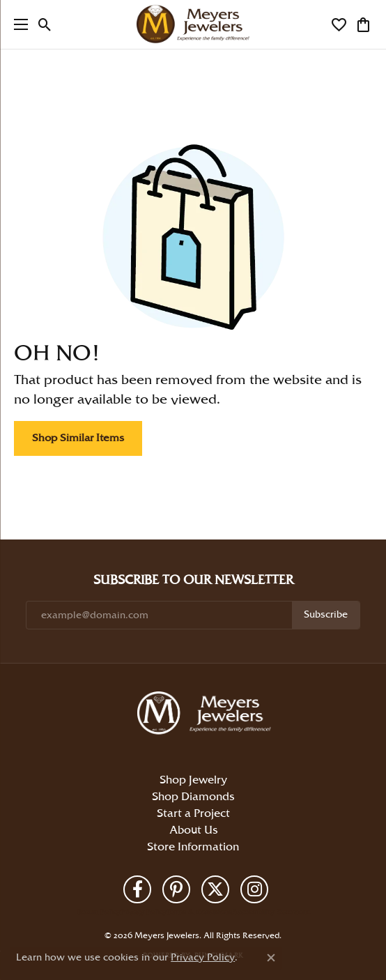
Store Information (193, 847)
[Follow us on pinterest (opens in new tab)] (176, 889)
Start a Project (193, 814)
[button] (45, 24)
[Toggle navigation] (17, 24)
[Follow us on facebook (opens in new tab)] (137, 889)
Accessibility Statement (271, 912)
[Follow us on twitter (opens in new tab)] (215, 889)
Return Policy (99, 912)
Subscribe (326, 615)
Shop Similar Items (78, 438)
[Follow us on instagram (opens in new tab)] (254, 889)
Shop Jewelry (193, 780)
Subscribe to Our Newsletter (193, 580)
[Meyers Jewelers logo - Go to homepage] (193, 24)
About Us (193, 830)
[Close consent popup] (271, 958)
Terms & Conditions (199, 912)
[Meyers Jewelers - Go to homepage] (207, 715)
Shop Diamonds (193, 797)
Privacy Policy (144, 912)
